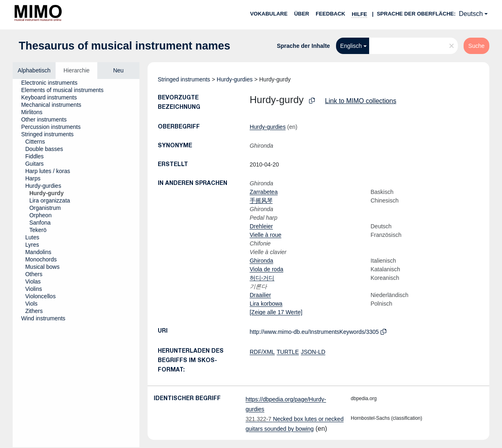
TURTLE (288, 352)
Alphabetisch (34, 70)
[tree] (76, 263)
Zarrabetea (264, 192)
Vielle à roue (266, 235)
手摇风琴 (261, 200)
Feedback (330, 14)
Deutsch (471, 14)
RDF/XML (262, 352)
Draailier (260, 295)
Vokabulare (269, 14)
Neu (119, 70)
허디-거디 (262, 278)
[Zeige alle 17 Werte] (276, 312)
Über (301, 14)
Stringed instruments (184, 79)
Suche (477, 46)
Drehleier (261, 226)
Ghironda (262, 261)
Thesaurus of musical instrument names (125, 46)
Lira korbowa (266, 304)
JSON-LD (313, 352)
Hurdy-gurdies (235, 79)
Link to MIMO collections (361, 101)
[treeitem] (53, 83)
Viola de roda (267, 269)
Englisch (351, 46)
